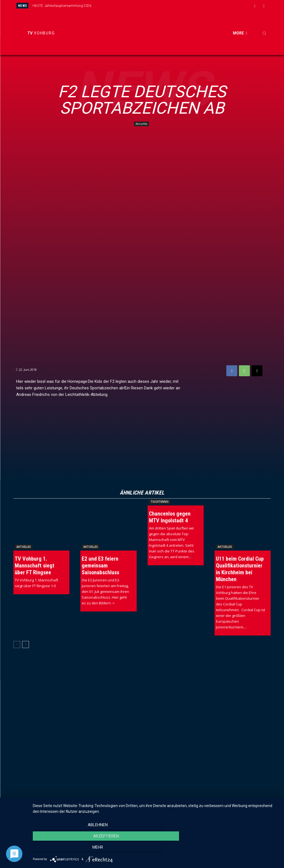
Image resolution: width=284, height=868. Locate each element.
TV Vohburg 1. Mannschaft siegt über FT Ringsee (35, 566)
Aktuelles (141, 124)
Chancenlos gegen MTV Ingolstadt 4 (170, 517)
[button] (264, 33)
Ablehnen (70, 849)
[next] (161, 6)
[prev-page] (17, 645)
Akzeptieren (156, 849)
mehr (242, 849)
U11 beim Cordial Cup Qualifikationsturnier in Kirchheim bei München (240, 569)
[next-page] (26, 645)
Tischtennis (160, 502)
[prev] (153, 6)
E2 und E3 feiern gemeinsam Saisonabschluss (100, 566)
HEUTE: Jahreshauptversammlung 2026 (62, 6)
